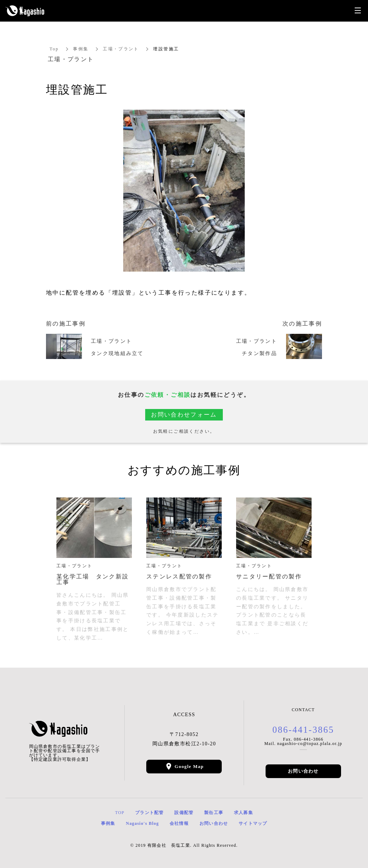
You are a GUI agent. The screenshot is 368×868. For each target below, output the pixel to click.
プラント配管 (149, 813)
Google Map (189, 766)
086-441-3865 (303, 730)
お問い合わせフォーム (184, 415)
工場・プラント (121, 49)
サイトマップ (253, 823)
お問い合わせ (303, 771)
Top (54, 49)
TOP (120, 813)
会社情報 (179, 823)
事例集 (81, 49)
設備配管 (184, 813)
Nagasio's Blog (142, 823)
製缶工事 (214, 813)
